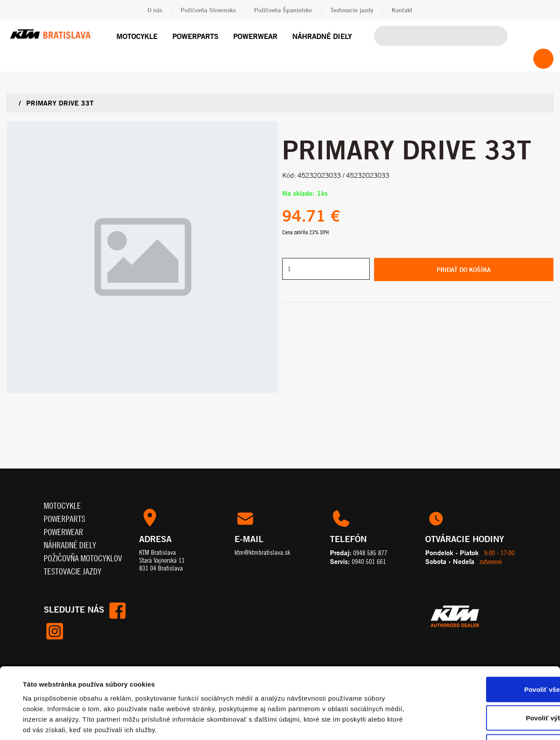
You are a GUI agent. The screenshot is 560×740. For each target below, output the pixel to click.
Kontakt (402, 10)
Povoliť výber (487, 654)
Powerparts (195, 36)
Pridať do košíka (464, 270)
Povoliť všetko (487, 625)
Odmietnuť (487, 682)
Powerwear (255, 36)
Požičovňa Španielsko (283, 10)
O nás (155, 10)
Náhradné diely (322, 36)
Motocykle (137, 36)
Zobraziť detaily (365, 723)
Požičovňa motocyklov (83, 558)
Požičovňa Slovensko (208, 10)
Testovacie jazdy (352, 10)
